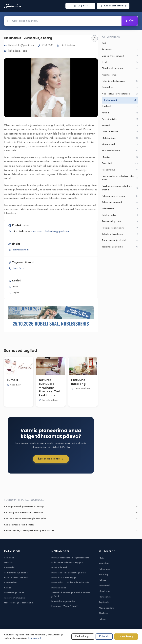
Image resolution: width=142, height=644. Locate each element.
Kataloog (104, 575)
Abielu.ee (103, 613)
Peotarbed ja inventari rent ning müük (120, 178)
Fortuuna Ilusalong (78, 382)
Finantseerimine (120, 75)
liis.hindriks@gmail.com (19, 46)
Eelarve (102, 580)
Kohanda (104, 636)
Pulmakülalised (59, 588)
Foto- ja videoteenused (120, 81)
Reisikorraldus (120, 215)
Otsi (130, 21)
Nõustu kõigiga (126, 636)
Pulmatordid (120, 209)
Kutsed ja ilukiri (120, 119)
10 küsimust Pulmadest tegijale (67, 563)
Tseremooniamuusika (120, 247)
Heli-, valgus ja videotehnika (120, 94)
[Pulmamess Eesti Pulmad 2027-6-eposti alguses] (51, 317)
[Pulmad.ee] (13, 6)
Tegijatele (104, 602)
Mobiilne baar (120, 138)
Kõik (104, 43)
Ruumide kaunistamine (120, 228)
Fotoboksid (120, 88)
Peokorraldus (120, 170)
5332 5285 (45, 46)
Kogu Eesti (16, 268)
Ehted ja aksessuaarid (120, 69)
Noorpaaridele (106, 608)
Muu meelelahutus (120, 151)
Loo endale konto (51, 459)
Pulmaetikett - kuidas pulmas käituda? (71, 583)
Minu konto (105, 591)
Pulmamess (104, 569)
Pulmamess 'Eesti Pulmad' (64, 606)
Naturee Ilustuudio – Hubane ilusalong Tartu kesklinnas (51, 388)
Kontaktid (104, 564)
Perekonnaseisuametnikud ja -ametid (120, 188)
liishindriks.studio (16, 51)
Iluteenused (120, 100)
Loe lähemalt (35, 638)
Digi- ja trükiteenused (120, 56)
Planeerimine (105, 597)
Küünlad (120, 126)
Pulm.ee (103, 619)
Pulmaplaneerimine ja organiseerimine (70, 558)
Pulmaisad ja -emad (120, 203)
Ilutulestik (120, 107)
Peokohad (120, 164)
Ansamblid (120, 50)
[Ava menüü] (135, 6)
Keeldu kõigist (83, 636)
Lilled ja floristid (120, 132)
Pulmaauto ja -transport (120, 196)
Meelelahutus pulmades (63, 602)
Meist (102, 558)
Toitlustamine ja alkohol (120, 241)
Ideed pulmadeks (60, 568)
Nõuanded (104, 586)
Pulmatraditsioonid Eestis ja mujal (69, 573)
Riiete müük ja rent (120, 222)
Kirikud (120, 113)
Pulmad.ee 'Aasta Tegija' (64, 578)
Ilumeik (12, 380)
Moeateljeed (120, 145)
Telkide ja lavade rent (120, 234)
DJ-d (120, 62)
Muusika (120, 157)
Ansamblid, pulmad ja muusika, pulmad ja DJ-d (71, 595)
